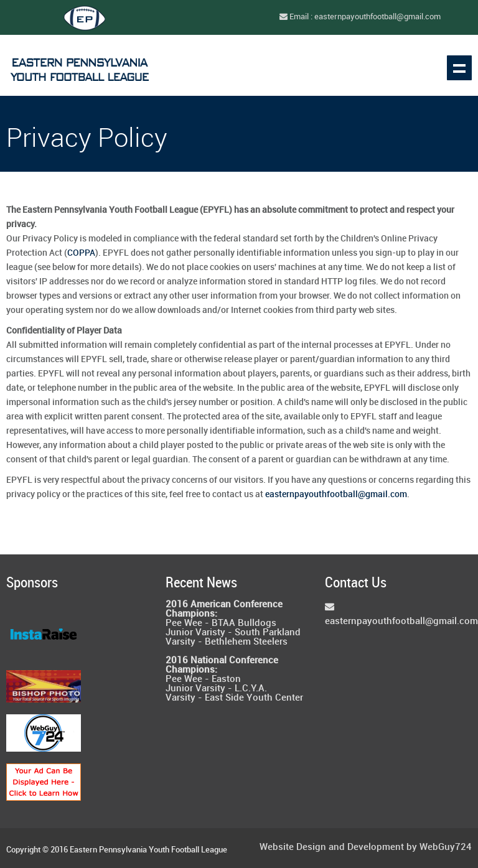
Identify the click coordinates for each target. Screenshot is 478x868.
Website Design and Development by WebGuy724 (366, 848)
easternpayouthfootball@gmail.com (336, 494)
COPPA (81, 253)
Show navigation (459, 68)
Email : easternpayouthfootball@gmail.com (360, 17)
